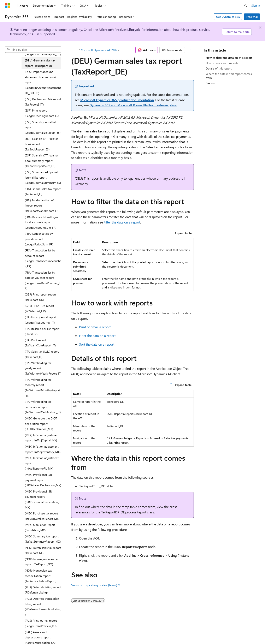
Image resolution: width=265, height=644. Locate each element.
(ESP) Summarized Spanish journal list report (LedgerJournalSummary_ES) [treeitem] (43, 177)
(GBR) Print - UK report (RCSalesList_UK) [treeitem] (39, 308)
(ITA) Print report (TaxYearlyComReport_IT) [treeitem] (40, 343)
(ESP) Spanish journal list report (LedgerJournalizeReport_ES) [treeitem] (43, 127)
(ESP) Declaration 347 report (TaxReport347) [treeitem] (43, 102)
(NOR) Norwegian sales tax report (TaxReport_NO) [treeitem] (42, 562)
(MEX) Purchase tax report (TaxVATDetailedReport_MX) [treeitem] (42, 516)
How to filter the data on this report (229, 58)
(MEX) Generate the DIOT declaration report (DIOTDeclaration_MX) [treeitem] (41, 424)
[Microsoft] (8, 6)
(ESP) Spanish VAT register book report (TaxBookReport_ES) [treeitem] (41, 144)
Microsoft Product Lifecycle (120, 29)
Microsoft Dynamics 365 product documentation (117, 100)
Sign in (256, 5)
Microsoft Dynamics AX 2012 (99, 50)
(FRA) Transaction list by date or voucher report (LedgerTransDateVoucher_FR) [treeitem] (43, 280)
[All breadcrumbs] (75, 50)
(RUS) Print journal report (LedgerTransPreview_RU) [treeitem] (41, 623)
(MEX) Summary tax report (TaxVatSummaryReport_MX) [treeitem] (43, 539)
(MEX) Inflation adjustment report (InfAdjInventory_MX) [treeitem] (43, 449)
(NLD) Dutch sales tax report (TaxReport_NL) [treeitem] (43, 550)
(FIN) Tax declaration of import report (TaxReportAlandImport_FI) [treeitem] (42, 205)
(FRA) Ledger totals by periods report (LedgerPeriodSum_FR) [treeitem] (39, 239)
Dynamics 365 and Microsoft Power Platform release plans (133, 105)
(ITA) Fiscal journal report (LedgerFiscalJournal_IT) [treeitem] (41, 320)
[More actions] (190, 50)
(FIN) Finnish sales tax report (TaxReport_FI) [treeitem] (43, 192)
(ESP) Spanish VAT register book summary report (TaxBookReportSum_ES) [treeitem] (41, 161)
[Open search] (246, 6)
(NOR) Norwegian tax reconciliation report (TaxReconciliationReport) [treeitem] (41, 576)
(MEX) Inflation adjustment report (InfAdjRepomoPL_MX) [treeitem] (42, 463)
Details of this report (219, 68)
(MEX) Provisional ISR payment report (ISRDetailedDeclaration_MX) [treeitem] (43, 480)
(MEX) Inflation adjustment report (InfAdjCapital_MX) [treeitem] (42, 438)
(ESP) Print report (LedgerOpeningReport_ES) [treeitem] (42, 113)
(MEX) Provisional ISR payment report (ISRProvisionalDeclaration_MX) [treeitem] (42, 499)
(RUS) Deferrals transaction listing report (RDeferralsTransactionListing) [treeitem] (43, 607)
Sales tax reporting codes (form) (94, 585)
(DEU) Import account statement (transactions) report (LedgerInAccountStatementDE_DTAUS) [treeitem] (43, 82)
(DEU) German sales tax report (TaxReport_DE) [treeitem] (40, 63)
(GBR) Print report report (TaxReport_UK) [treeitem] (40, 297)
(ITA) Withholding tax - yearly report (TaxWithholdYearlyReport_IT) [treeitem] (43, 368)
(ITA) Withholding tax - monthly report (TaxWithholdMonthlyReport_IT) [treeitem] (43, 388)
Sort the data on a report (97, 344)
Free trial (252, 17)
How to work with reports (222, 63)
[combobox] (33, 50)
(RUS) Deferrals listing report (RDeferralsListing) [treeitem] (43, 590)
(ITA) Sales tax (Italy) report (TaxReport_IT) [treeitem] (42, 354)
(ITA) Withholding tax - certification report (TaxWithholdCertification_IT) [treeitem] (43, 407)
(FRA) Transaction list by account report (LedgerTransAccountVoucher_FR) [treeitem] (43, 258)
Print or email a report (95, 327)
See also (211, 83)
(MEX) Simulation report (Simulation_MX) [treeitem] (40, 527)
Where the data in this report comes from (229, 76)
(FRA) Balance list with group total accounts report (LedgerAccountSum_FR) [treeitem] (43, 222)
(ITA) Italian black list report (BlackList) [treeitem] (42, 331)
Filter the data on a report (122, 222)
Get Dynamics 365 (228, 17)
